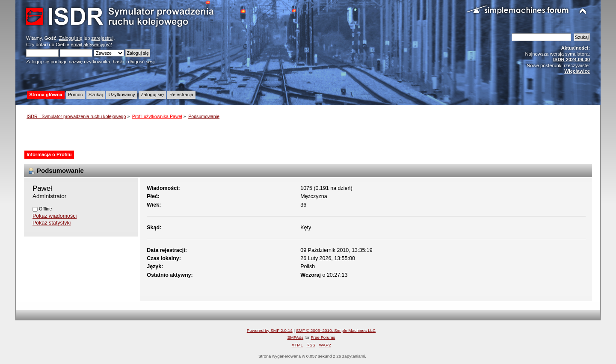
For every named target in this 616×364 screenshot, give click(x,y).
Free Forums (323, 337)
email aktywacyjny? (91, 44)
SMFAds (296, 337)
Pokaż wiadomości (55, 216)
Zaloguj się (71, 38)
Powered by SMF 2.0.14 (270, 330)
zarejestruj (103, 38)
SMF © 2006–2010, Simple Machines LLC (336, 330)
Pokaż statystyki (52, 223)
